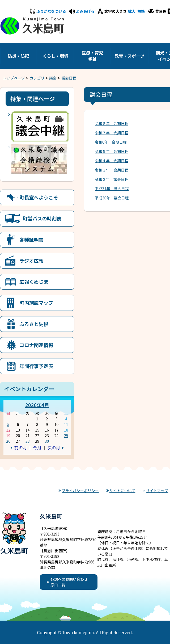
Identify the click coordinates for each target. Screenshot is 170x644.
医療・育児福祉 (92, 56)
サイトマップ (157, 491)
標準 (141, 11)
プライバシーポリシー (80, 491)
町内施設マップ (36, 303)
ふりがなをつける (51, 11)
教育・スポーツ (129, 56)
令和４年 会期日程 (112, 161)
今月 (37, 448)
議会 (53, 78)
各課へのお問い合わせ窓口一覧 (69, 582)
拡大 (132, 11)
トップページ (14, 78)
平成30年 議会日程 (112, 198)
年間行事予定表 (36, 366)
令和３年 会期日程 (112, 170)
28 (28, 441)
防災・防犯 (18, 56)
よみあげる (85, 11)
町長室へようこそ (39, 197)
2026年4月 (37, 405)
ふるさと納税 (34, 324)
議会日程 (69, 78)
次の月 (54, 448)
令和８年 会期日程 (112, 123)
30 (47, 441)
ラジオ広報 (31, 261)
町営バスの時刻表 (42, 218)
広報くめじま (34, 282)
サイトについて (122, 491)
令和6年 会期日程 (111, 142)
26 (8, 441)
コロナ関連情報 (36, 345)
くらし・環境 (55, 56)
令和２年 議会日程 (112, 179)
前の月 (21, 448)
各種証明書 (31, 240)
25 (66, 436)
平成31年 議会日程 (112, 189)
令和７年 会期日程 (112, 133)
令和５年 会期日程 (112, 151)
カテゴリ (37, 78)
